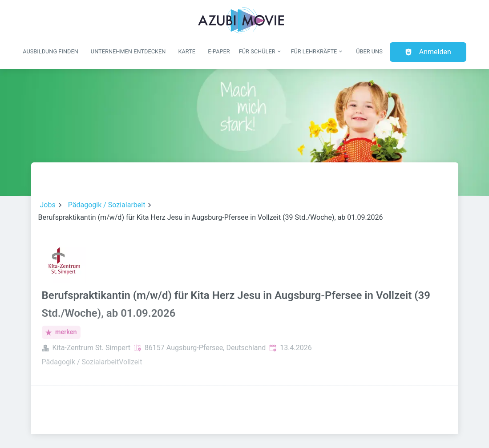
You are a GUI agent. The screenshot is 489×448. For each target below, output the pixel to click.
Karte (187, 51)
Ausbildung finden (51, 51)
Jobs (48, 205)
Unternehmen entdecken (128, 51)
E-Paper (219, 51)
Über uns (369, 51)
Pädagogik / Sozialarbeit (107, 205)
